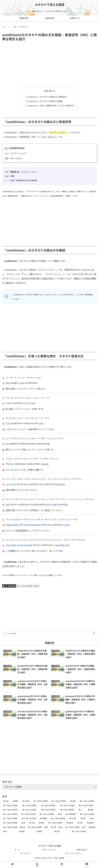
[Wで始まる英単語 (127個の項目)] (29, 814)
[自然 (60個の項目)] (84, 818)
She (8, 382)
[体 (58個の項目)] (93, 818)
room (14, 545)
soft (41, 423)
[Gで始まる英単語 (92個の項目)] (11, 818)
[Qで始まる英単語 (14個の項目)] (73, 827)
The (8, 423)
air (12, 464)
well (67, 545)
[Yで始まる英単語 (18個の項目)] (35, 827)
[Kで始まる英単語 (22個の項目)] (10, 827)
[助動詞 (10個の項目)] (92, 827)
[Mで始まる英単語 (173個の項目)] (50, 810)
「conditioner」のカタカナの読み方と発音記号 (46, 97)
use (9, 403)
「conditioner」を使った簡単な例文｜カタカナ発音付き (49, 105)
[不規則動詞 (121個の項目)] (72, 814)
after (33, 443)
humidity (60, 484)
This (8, 545)
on (18, 484)
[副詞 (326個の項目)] (74, 801)
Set (8, 504)
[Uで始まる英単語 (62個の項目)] (59, 818)
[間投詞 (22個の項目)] (91, 823)
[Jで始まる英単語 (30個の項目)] (56, 823)
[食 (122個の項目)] (61, 814)
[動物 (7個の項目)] (27, 831)
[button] (94, 633)
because (28, 545)
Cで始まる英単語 (25, 586)
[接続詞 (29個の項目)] (71, 823)
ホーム (17, 849)
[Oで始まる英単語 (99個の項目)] (88, 814)
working (60, 545)
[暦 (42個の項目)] (24, 823)
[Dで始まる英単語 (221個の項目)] (31, 805)
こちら (44, 575)
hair (33, 403)
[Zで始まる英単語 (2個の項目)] (84, 831)
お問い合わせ (82, 849)
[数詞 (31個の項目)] (43, 823)
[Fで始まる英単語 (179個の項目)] (31, 810)
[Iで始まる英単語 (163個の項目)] (69, 810)
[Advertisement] (49, 64)
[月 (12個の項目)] (84, 827)
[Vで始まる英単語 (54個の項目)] (11, 823)
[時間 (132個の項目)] (92, 810)
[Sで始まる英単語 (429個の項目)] (42, 801)
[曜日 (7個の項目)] (44, 831)
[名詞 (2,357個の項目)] (7, 801)
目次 (46, 91)
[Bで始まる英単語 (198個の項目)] (12, 810)
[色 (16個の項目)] (61, 827)
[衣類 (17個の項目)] (54, 827)
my (29, 403)
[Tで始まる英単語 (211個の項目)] (69, 805)
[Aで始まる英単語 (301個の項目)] (88, 801)
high (55, 504)
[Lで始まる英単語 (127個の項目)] (11, 814)
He (7, 443)
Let (8, 484)
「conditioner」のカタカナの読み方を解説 (44, 101)
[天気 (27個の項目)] (81, 823)
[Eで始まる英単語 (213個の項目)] (50, 805)
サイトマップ (25, 853)
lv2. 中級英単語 (9, 586)
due (47, 504)
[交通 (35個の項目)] (33, 823)
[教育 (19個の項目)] (23, 827)
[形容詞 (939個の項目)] (27, 801)
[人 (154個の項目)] (82, 810)
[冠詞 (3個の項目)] (62, 831)
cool (21, 545)
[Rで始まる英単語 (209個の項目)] (87, 805)
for (25, 403)
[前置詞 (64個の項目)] (44, 818)
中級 (12, 180)
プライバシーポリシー (74, 853)
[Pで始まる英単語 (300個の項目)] (12, 805)
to (41, 484)
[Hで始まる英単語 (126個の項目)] (48, 814)
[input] (49, 633)
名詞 (37, 586)
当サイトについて (49, 849)
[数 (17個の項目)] (47, 827)
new (22, 382)
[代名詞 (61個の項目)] (74, 818)
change (45, 464)
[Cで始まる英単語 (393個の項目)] (60, 801)
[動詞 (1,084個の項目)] (17, 801)
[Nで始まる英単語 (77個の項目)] (30, 818)
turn (14, 484)
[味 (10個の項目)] (10, 831)
